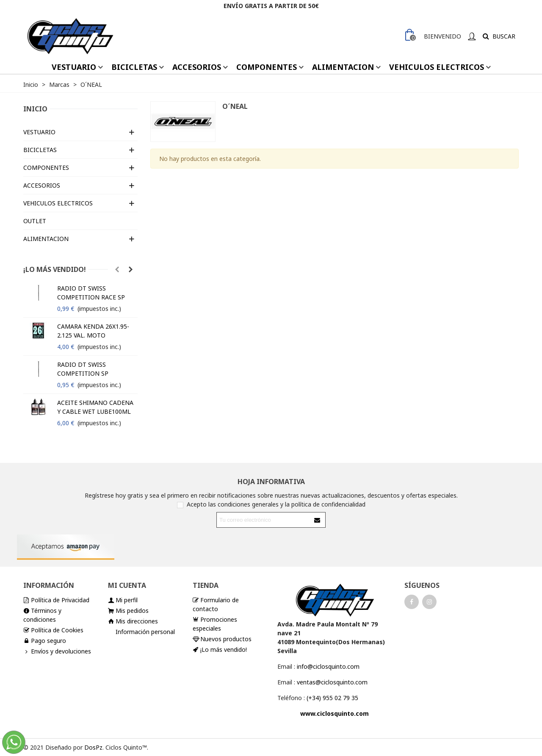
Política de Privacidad (56, 600)
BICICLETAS (134, 67)
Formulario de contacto (216, 604)
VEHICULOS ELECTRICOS (437, 67)
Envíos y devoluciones (57, 651)
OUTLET (35, 221)
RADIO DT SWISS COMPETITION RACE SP (91, 293)
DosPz (93, 747)
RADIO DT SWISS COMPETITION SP (83, 369)
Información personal (145, 632)
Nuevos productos (222, 639)
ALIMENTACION (343, 67)
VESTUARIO (74, 67)
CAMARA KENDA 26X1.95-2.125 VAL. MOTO (93, 331)
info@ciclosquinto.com (328, 666)
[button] (117, 269)
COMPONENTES (267, 67)
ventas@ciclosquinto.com (332, 682)
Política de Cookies (53, 630)
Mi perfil (123, 600)
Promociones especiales (215, 624)
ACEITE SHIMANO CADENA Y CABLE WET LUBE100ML (95, 407)
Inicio (35, 109)
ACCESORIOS (197, 67)
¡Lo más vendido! (55, 269)
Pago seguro (45, 641)
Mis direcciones (133, 621)
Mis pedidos (128, 611)
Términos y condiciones (42, 615)
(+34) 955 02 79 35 (332, 698)
